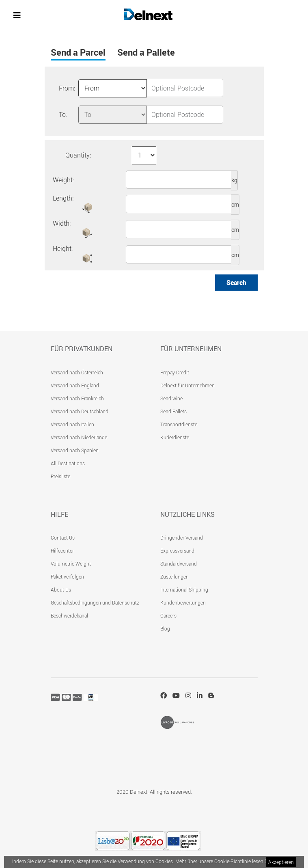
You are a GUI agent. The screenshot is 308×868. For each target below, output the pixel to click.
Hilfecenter (62, 551)
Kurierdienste (175, 437)
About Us (61, 589)
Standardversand (179, 564)
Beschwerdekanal (69, 615)
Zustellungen (174, 577)
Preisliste (60, 476)
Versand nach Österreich (77, 372)
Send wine (171, 398)
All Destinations (68, 463)
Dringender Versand (182, 538)
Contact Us (63, 538)
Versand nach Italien (72, 424)
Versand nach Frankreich (77, 398)
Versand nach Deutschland (80, 411)
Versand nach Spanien (75, 450)
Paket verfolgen (67, 577)
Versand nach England (75, 385)
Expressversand (177, 551)
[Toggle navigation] (17, 15)
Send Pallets (173, 411)
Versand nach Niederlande (79, 437)
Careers (168, 615)
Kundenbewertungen (183, 602)
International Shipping (184, 589)
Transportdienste (179, 424)
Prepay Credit (175, 372)
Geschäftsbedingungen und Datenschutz (95, 602)
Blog (165, 628)
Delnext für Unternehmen (187, 385)
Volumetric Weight (71, 564)
